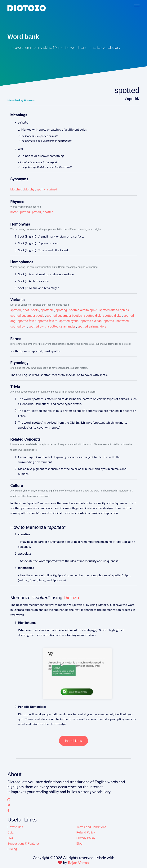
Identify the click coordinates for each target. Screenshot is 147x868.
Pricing (12, 849)
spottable (47, 310)
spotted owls (37, 326)
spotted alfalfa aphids (114, 310)
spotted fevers (47, 321)
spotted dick (92, 316)
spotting (61, 310)
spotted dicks (112, 316)
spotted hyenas (91, 321)
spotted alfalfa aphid (83, 310)
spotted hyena (69, 321)
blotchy (29, 189)
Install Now (73, 741)
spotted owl (18, 326)
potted (36, 212)
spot (26, 310)
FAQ (10, 838)
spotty (41, 189)
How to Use (15, 827)
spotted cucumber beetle (27, 316)
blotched (16, 189)
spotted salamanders (92, 326)
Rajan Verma (78, 862)
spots (35, 310)
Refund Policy (86, 832)
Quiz (11, 832)
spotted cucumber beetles (64, 316)
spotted (48, 212)
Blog (79, 844)
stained (52, 189)
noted (14, 212)
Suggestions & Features (24, 844)
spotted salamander (62, 326)
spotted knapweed (116, 321)
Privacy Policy (86, 838)
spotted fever (27, 321)
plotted (25, 212)
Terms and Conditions (91, 827)
